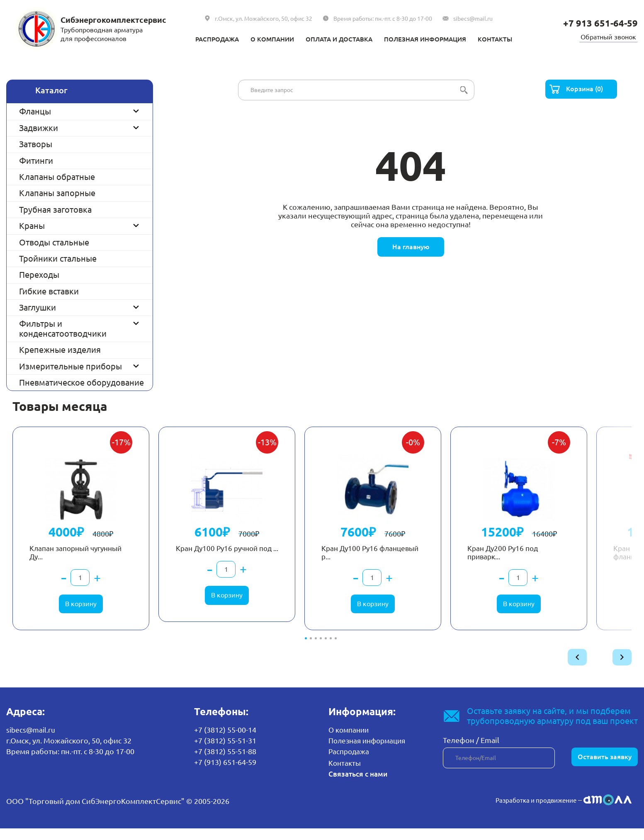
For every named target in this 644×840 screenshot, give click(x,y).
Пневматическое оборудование (81, 382)
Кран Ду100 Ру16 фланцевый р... (354, 559)
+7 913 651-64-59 (597, 23)
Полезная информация (436, 39)
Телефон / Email (471, 753)
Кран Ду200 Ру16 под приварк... (509, 559)
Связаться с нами (358, 785)
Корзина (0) (586, 90)
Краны (32, 226)
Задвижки (39, 128)
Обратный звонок (606, 36)
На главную (411, 248)
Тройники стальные (58, 259)
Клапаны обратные (57, 177)
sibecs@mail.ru (473, 19)
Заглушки (38, 307)
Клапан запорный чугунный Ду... (65, 559)
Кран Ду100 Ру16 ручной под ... (224, 559)
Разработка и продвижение (527, 811)
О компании (259, 39)
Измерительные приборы (70, 366)
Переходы (39, 275)
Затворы (36, 144)
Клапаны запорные (57, 193)
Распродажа (196, 39)
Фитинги (36, 161)
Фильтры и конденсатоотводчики (63, 328)
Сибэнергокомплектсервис (118, 19)
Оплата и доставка (336, 39)
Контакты (517, 39)
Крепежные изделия (60, 350)
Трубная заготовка (55, 210)
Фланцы (35, 111)
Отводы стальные (54, 242)
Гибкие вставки (49, 291)
